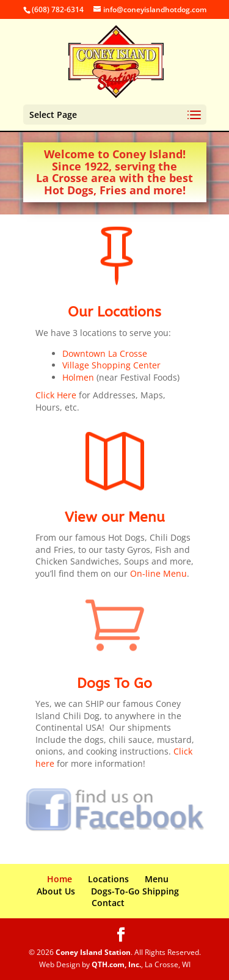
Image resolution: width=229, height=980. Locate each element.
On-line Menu (158, 573)
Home (60, 879)
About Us (56, 891)
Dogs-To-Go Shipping (135, 891)
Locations (108, 879)
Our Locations (114, 312)
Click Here (56, 395)
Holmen (78, 377)
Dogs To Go (114, 683)
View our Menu (115, 517)
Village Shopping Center (111, 365)
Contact (108, 903)
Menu (157, 879)
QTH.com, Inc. (116, 964)
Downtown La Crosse (105, 353)
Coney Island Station (93, 952)
